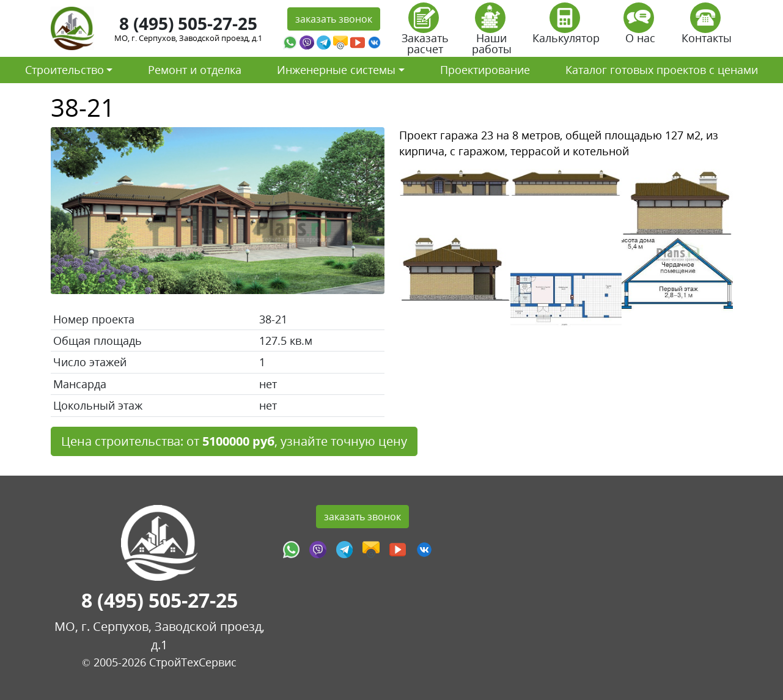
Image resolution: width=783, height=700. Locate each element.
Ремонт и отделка (195, 70)
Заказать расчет (425, 33)
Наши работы (492, 33)
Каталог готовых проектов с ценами (662, 70)
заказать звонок (334, 19)
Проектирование (485, 70)
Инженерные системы (336, 70)
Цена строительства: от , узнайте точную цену (234, 441)
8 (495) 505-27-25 (188, 23)
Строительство (64, 70)
